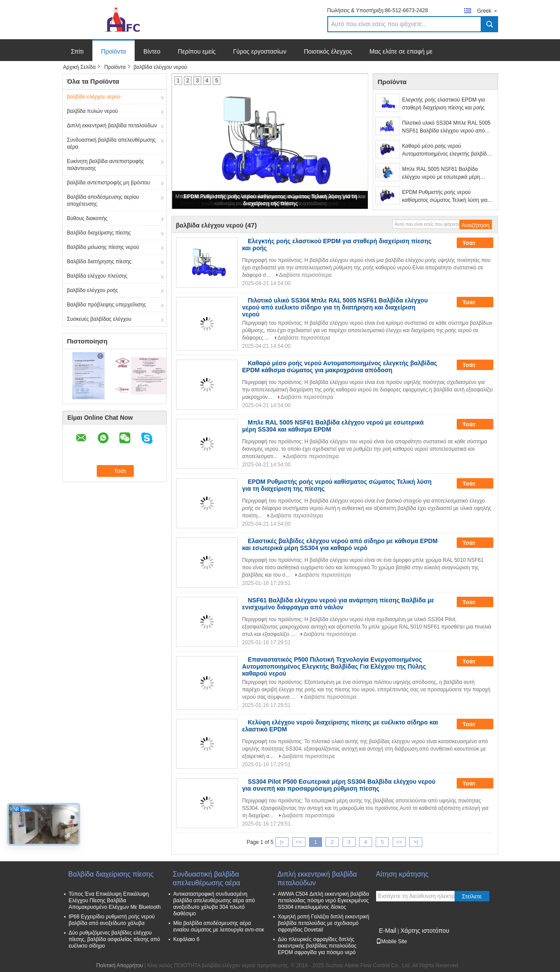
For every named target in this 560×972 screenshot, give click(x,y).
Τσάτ (475, 243)
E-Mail (388, 931)
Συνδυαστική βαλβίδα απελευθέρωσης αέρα (112, 143)
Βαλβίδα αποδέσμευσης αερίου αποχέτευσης (103, 201)
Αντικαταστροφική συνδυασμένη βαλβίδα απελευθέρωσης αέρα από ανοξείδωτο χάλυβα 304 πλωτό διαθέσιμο (214, 904)
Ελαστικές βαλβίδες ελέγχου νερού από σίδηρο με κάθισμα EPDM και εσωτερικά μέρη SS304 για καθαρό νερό (340, 544)
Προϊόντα (114, 51)
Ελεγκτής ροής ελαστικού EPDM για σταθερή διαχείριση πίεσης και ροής (444, 104)
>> (399, 842)
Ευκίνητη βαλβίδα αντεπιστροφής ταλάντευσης (106, 165)
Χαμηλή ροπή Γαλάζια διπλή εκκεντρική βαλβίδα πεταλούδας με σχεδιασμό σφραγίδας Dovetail (324, 923)
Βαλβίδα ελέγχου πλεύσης (97, 276)
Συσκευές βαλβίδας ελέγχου (99, 319)
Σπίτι (77, 51)
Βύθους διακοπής (87, 218)
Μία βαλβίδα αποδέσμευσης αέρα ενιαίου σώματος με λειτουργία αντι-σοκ (219, 926)
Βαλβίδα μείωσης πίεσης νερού (103, 247)
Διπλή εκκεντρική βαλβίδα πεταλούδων (112, 126)
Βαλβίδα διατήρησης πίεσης (99, 262)
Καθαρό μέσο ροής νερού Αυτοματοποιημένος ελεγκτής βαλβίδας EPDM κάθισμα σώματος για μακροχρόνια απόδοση (447, 150)
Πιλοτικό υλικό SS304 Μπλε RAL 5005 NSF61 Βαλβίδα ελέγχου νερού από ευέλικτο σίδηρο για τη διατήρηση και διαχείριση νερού (446, 127)
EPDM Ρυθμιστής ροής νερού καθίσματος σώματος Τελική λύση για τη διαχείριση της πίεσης (445, 197)
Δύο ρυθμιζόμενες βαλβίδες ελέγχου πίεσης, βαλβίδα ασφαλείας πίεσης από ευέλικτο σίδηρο (115, 939)
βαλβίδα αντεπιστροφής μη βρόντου (109, 183)
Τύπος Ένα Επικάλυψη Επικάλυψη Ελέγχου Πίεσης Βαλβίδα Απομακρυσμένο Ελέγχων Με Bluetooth (115, 901)
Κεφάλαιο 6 (187, 939)
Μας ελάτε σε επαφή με (401, 51)
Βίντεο (152, 51)
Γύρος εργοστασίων (260, 51)
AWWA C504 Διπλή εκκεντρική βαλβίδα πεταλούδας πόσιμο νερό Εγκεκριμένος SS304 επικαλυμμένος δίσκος (324, 901)
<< (299, 842)
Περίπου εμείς (197, 51)
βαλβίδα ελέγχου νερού (94, 97)
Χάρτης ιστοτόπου (425, 931)
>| (416, 842)
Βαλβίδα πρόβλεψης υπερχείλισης (107, 305)
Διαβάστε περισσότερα (305, 275)
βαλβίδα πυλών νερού (93, 111)
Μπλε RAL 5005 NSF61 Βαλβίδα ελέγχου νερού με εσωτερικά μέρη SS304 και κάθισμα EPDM (441, 173)
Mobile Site (392, 941)
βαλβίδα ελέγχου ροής (93, 290)
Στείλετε (472, 896)
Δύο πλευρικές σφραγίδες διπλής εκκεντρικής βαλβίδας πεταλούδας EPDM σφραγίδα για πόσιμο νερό (317, 946)
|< (282, 842)
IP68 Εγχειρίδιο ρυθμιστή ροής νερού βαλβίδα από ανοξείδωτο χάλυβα (112, 920)
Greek (488, 11)
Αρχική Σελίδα (80, 67)
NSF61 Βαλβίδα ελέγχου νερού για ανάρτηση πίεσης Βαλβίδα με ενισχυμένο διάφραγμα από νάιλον (338, 604)
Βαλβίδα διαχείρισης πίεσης (99, 233)
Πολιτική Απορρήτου (120, 965)
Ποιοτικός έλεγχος (328, 51)
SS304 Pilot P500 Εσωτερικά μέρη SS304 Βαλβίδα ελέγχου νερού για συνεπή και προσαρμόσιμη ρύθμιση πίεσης (339, 785)
